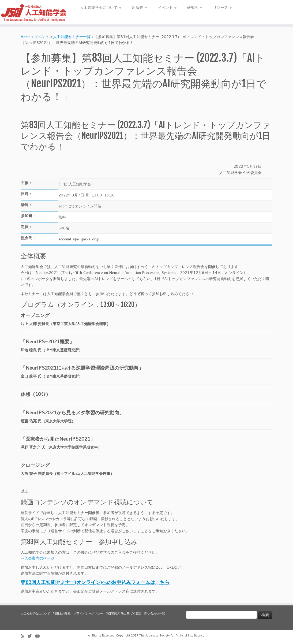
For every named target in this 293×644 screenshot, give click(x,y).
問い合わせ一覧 (155, 613)
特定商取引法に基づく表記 (124, 613)
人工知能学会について (101, 8)
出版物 (140, 8)
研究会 (195, 8)
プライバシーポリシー (88, 613)
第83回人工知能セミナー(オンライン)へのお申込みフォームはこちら (95, 582)
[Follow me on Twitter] (31, 636)
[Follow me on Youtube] (39, 636)
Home (26, 37)
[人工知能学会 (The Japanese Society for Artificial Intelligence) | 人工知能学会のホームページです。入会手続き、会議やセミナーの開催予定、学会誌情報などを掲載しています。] (34, 12)
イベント (167, 8)
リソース (222, 8)
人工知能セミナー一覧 (72, 37)
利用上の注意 (62, 613)
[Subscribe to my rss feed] (24, 636)
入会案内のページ (39, 558)
